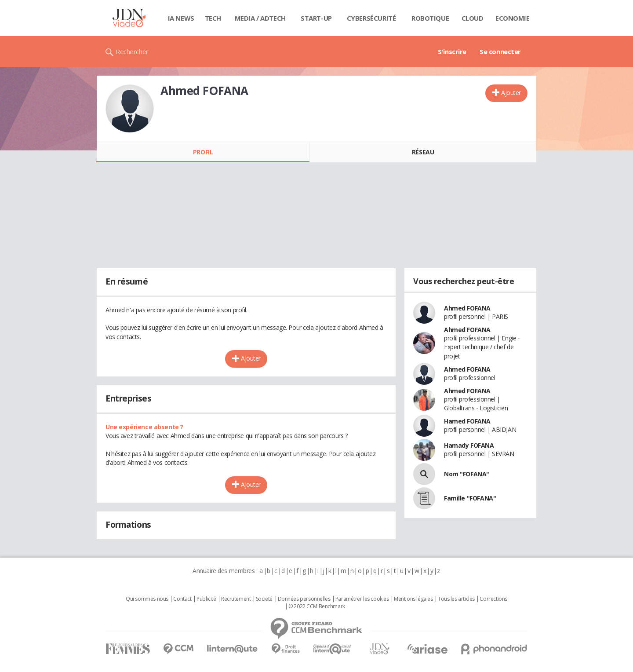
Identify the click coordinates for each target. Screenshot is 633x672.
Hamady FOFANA (469, 445)
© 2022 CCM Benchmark (317, 606)
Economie (513, 18)
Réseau (423, 152)
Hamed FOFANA (467, 421)
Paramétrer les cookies (362, 599)
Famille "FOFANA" (470, 498)
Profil (203, 152)
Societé (264, 599)
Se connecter (500, 51)
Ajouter (511, 93)
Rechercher (132, 51)
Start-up (316, 18)
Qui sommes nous (147, 599)
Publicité (206, 599)
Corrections (493, 599)
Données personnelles (304, 599)
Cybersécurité (371, 18)
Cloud (473, 18)
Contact (182, 599)
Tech (213, 18)
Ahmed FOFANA (467, 308)
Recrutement (236, 599)
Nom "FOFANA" (467, 474)
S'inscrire (452, 51)
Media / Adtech (260, 18)
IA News (181, 18)
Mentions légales (413, 599)
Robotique (430, 18)
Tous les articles (456, 599)
